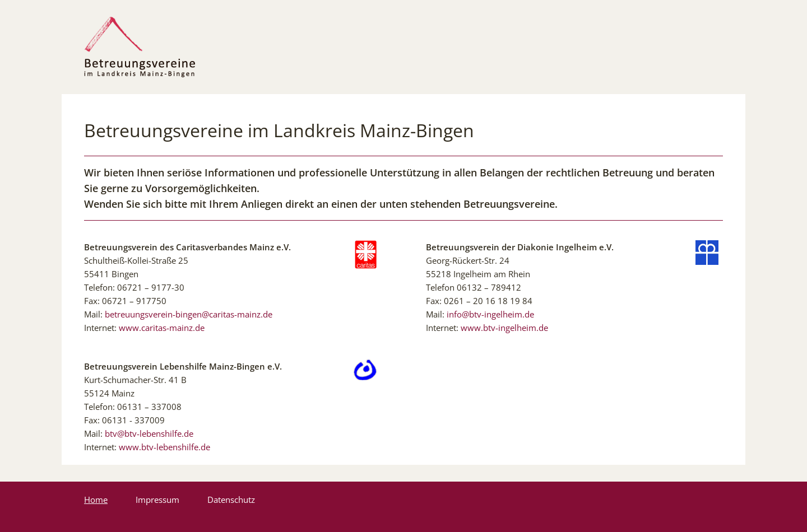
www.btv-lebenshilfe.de (164, 447)
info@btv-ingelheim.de (490, 314)
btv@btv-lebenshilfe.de (149, 433)
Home (96, 500)
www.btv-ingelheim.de (504, 328)
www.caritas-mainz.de (162, 328)
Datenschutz (231, 500)
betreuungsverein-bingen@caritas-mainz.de (189, 314)
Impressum (157, 500)
